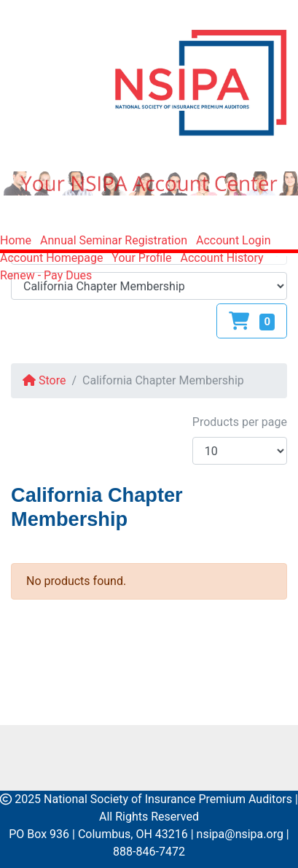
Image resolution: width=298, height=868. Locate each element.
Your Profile (141, 258)
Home (16, 240)
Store (44, 380)
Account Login (234, 240)
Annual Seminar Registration (114, 240)
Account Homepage (51, 258)
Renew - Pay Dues (46, 275)
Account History (222, 258)
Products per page (240, 422)
